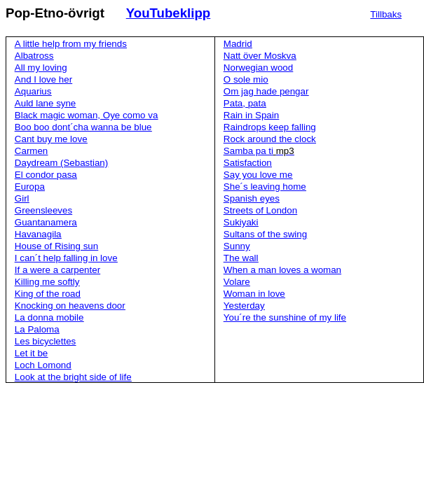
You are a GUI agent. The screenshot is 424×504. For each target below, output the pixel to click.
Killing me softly (47, 282)
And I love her (43, 79)
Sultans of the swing (265, 234)
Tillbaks (386, 14)
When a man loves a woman (282, 270)
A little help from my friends (71, 44)
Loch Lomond (43, 365)
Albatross (34, 56)
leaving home (265, 187)
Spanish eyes (252, 198)
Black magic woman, (86, 115)
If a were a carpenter (57, 270)
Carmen (31, 151)
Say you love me (258, 175)
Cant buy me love (51, 139)
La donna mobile (49, 317)
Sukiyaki (241, 222)
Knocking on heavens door (70, 306)
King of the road (48, 294)
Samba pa (248, 151)
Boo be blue (83, 127)
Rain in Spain (251, 115)
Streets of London (260, 210)
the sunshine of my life (285, 317)
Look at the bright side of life (73, 377)
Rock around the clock (270, 139)
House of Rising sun (56, 246)
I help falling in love (66, 258)
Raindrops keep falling (270, 127)
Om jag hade (266, 91)
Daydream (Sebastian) (61, 163)
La (37, 329)
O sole (246, 79)
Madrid (238, 44)
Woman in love (254, 294)
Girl (22, 198)
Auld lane (45, 103)
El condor (46, 175)
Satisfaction (248, 163)
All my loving (41, 68)
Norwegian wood (258, 68)
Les (45, 341)
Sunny (237, 246)
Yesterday (244, 306)
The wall (241, 258)
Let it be (31, 353)
